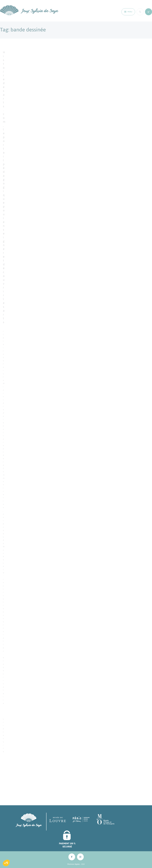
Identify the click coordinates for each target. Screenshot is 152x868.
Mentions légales (74, 864)
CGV (83, 864)
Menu (130, 12)
